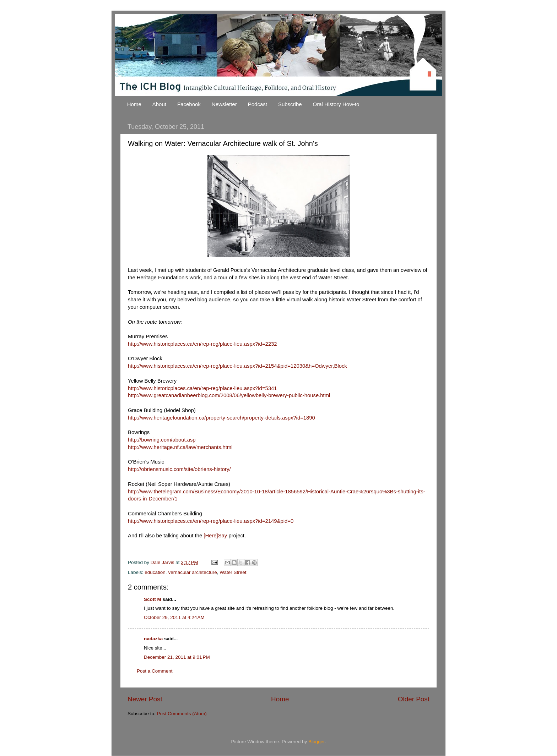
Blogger (317, 742)
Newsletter (224, 104)
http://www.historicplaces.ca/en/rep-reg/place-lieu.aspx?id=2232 (202, 344)
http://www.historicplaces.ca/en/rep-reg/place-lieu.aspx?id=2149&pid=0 (211, 521)
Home (134, 104)
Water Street (233, 572)
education (155, 572)
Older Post (414, 699)
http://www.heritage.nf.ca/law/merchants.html (180, 447)
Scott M (153, 599)
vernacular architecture (192, 572)
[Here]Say (215, 536)
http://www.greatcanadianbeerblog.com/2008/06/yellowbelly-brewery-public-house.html (229, 395)
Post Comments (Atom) (182, 714)
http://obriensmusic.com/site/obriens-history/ (179, 469)
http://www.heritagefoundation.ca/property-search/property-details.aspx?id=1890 (221, 418)
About (159, 104)
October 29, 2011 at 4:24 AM (174, 617)
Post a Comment (155, 671)
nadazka (153, 639)
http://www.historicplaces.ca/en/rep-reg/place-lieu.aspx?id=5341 (202, 388)
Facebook (189, 104)
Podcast (258, 104)
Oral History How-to (336, 104)
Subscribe (290, 104)
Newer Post (145, 699)
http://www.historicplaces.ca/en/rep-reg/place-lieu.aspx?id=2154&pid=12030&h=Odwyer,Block (237, 366)
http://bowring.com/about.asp (162, 440)
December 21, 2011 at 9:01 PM (177, 657)
